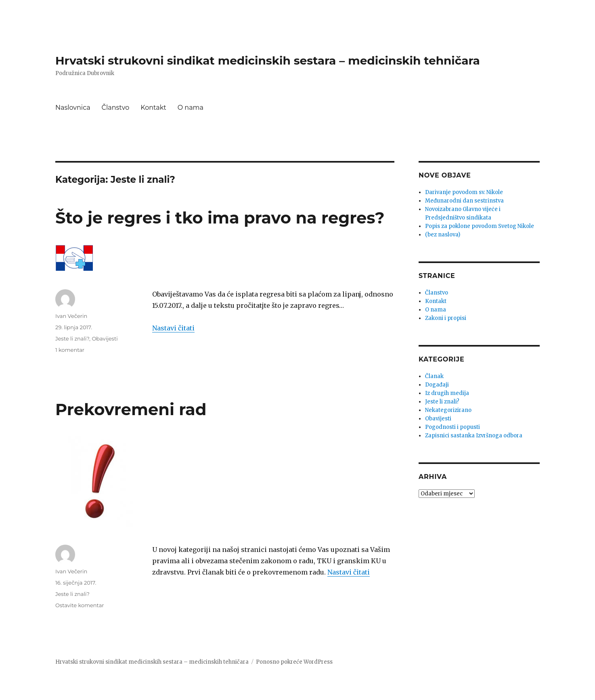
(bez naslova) (443, 235)
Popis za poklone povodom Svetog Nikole (480, 226)
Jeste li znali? (72, 339)
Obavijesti (105, 339)
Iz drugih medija (447, 393)
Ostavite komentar (80, 605)
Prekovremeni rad (131, 409)
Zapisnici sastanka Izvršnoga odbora (474, 436)
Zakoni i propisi (446, 318)
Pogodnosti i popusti (453, 427)
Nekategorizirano (448, 410)
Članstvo (116, 108)
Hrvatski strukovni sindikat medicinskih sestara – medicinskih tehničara (268, 61)
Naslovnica (73, 108)
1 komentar (70, 350)
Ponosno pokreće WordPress (294, 662)
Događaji (437, 385)
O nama (191, 108)
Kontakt (153, 108)
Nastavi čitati (173, 328)
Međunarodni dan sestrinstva (464, 201)
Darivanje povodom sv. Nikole (464, 192)
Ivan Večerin (71, 316)
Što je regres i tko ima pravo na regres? (220, 218)
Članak (434, 376)
